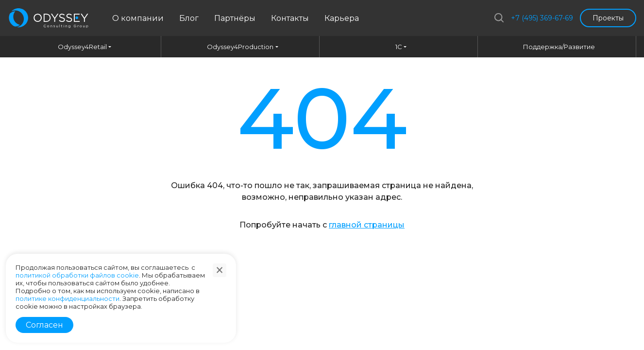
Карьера (342, 18)
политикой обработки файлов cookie (77, 275)
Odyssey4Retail (82, 47)
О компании (138, 18)
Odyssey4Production (240, 47)
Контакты (290, 18)
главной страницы (367, 225)
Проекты (608, 18)
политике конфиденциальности (68, 298)
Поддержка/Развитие (559, 47)
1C (399, 47)
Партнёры (235, 18)
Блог (189, 18)
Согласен (44, 325)
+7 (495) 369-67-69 (542, 18)
